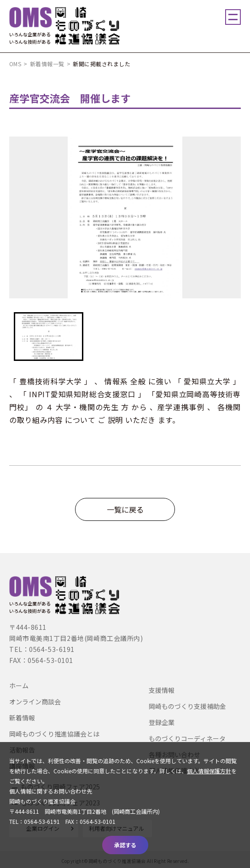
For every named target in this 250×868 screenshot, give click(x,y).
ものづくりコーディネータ (187, 738)
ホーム (19, 685)
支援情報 (162, 690)
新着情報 (22, 718)
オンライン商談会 (35, 702)
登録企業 (162, 722)
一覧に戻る (125, 509)
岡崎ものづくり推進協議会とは (54, 734)
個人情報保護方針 (209, 771)
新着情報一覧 (47, 64)
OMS (15, 64)
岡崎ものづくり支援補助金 (187, 706)
